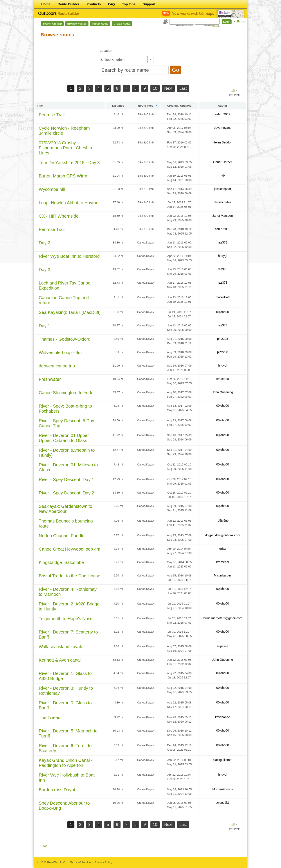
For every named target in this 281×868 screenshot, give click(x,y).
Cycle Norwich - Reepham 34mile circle (64, 131)
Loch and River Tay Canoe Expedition (65, 285)
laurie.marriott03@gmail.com (222, 618)
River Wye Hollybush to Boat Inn (67, 778)
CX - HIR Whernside (59, 216)
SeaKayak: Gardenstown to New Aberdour (66, 509)
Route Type (146, 106)
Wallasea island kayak (60, 647)
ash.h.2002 (222, 114)
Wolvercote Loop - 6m (60, 353)
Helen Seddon (223, 142)
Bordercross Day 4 (57, 790)
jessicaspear (223, 189)
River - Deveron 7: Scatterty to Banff (68, 634)
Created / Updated (179, 106)
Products (94, 4)
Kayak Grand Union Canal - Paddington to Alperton (66, 763)
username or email (184, 26)
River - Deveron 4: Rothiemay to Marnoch (68, 592)
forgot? (215, 26)
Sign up (241, 21)
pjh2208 (223, 339)
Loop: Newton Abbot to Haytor (68, 203)
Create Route (122, 24)
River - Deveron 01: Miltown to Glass (68, 467)
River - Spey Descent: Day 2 (67, 493)
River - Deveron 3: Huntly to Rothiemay (66, 691)
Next (168, 88)
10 (155, 88)
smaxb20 (222, 379)
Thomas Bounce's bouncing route (66, 523)
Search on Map (52, 24)
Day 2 (45, 243)
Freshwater (50, 379)
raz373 (222, 242)
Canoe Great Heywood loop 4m (70, 549)
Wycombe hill (52, 189)
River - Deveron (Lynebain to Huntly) (67, 453)
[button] (150, 60)
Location (106, 51)
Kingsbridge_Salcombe (61, 562)
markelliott (223, 297)
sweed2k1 (222, 803)
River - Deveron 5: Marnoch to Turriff (68, 733)
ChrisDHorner (223, 162)
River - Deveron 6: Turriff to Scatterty (65, 748)
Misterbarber (223, 575)
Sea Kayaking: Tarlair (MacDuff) (70, 312)
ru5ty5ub (223, 521)
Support (149, 4)
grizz (223, 549)
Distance (118, 106)
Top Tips (129, 4)
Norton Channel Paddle (62, 536)
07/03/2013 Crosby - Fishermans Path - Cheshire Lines (66, 148)
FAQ (111, 4)
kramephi (223, 562)
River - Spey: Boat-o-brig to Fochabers (65, 409)
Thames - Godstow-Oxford (65, 339)
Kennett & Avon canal (60, 660)
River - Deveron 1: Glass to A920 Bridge (65, 676)
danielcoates (223, 202)
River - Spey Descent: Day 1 (67, 480)
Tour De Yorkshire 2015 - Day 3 (69, 163)
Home (46, 4)
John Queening (222, 392)
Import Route (100, 24)
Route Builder (68, 4)
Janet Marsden (223, 216)
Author (222, 106)
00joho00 (223, 312)
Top (45, 846)
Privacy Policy (103, 862)
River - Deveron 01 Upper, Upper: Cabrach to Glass (64, 438)
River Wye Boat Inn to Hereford (69, 256)
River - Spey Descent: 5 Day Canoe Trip (67, 423)
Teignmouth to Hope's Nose (66, 619)
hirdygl (222, 256)
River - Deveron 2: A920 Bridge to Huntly (69, 606)
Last (183, 88)
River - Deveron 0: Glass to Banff (65, 705)
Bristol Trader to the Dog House (70, 576)
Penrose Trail (52, 115)
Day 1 (45, 326)
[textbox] (124, 60)
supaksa (223, 646)
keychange (223, 717)
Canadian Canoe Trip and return (64, 300)
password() (211, 26)
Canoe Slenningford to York (66, 393)
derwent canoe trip (57, 366)
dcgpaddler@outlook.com (222, 535)
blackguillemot (223, 760)
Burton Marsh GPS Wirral (64, 176)
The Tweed (50, 718)
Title (40, 106)
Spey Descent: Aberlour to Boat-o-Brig (64, 806)
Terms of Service (80, 862)
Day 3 (45, 270)
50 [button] (234, 90)
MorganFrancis (222, 789)
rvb (222, 175)
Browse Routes (77, 24)
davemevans (222, 128)
